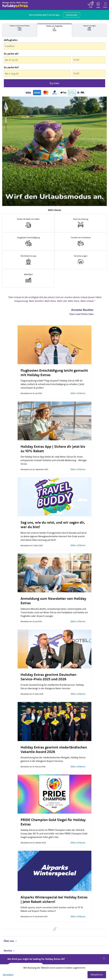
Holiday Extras (15, 5)
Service (9, 951)
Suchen (54, 83)
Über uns (10, 941)
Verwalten (8, 975)
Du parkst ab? (11, 54)
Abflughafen (11, 40)
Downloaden (72, 15)
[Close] (104, 958)
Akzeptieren (97, 975)
